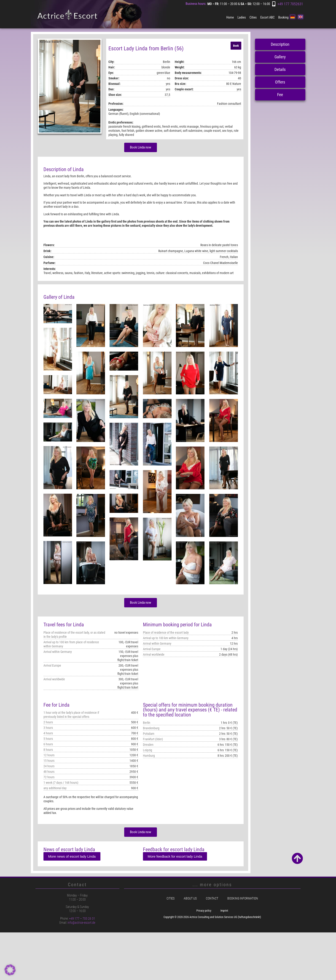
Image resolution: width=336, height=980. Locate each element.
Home (230, 17)
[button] (10, 970)
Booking (284, 17)
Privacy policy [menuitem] (204, 911)
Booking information (243, 898)
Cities (253, 17)
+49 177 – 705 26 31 (82, 918)
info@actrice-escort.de (81, 923)
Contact (212, 898)
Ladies (242, 17)
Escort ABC (267, 17)
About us (190, 898)
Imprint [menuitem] (224, 911)
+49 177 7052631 (290, 4)
